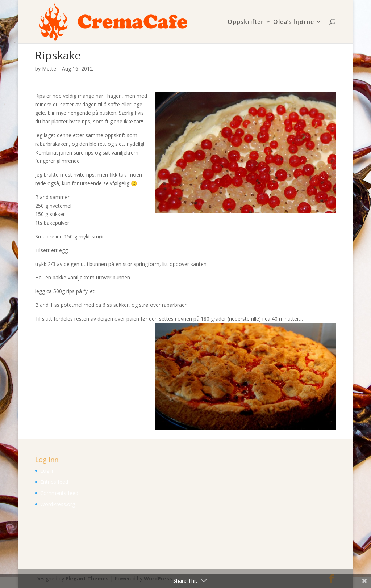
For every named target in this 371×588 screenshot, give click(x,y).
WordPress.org (58, 504)
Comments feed (59, 493)
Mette (49, 69)
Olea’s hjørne (294, 22)
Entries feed (54, 482)
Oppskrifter (246, 22)
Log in (47, 471)
